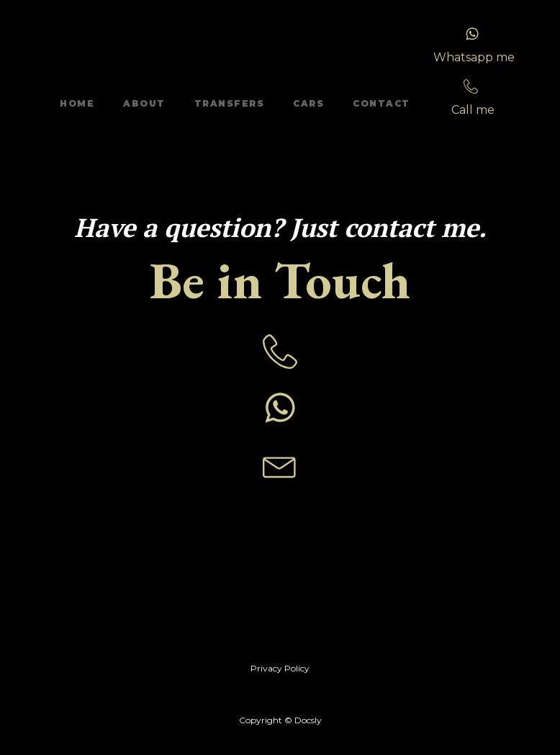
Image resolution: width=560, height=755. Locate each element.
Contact (381, 103)
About (144, 103)
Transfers (230, 103)
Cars (308, 103)
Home (77, 103)
